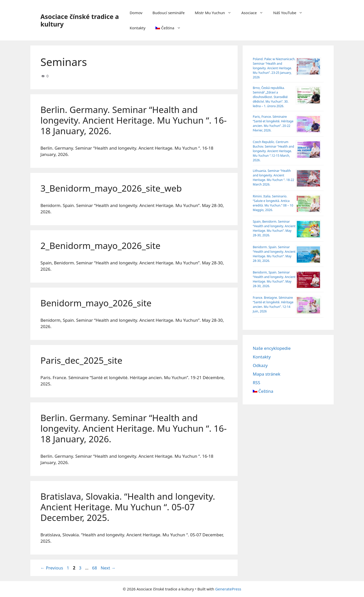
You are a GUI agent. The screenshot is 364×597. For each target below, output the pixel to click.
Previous (52, 568)
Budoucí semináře (168, 13)
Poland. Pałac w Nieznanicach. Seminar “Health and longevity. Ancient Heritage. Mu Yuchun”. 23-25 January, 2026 (274, 68)
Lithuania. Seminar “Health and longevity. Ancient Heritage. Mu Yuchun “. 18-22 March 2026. (274, 178)
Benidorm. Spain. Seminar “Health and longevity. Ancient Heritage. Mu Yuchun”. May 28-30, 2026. (274, 254)
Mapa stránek (267, 374)
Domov (136, 13)
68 (95, 568)
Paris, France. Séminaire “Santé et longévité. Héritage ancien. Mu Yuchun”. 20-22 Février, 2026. (273, 123)
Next (108, 568)
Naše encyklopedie (272, 348)
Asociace (255, 13)
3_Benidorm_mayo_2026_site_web (111, 188)
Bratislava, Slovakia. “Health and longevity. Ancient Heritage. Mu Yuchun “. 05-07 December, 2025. (128, 507)
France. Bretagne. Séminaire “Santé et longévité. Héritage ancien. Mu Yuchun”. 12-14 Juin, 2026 (273, 304)
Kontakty (138, 28)
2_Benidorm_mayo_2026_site (100, 246)
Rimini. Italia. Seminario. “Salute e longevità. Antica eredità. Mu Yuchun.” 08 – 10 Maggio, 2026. (273, 203)
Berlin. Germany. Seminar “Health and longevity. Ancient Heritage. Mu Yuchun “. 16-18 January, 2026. (134, 120)
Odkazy (260, 365)
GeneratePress (228, 589)
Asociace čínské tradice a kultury (80, 20)
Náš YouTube (291, 13)
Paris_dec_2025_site (81, 360)
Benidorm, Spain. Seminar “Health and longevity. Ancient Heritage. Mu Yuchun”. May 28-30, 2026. (274, 279)
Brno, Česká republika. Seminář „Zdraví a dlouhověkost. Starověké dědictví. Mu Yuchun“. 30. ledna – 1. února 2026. (271, 97)
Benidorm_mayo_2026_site (96, 303)
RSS (256, 383)
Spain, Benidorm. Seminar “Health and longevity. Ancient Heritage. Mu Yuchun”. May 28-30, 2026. (274, 228)
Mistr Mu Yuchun (216, 13)
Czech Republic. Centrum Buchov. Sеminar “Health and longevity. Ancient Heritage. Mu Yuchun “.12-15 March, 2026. (273, 151)
